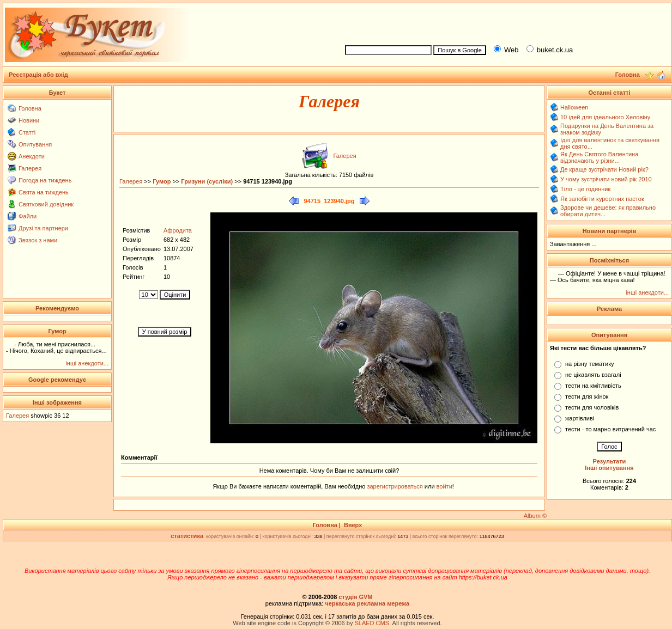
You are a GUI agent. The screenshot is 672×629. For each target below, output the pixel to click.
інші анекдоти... (87, 363)
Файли (28, 216)
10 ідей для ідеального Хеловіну (605, 117)
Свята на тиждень (44, 192)
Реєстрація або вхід (38, 75)
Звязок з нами (38, 240)
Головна (30, 108)
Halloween (574, 107)
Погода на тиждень (45, 180)
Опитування (35, 144)
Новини (29, 120)
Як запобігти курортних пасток (602, 199)
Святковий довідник (46, 204)
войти (444, 486)
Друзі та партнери (43, 228)
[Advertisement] (504, 22)
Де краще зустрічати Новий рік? (604, 169)
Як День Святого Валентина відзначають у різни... (599, 157)
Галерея (30, 168)
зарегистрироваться (395, 486)
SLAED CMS (372, 623)
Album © (535, 516)
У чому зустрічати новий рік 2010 (606, 179)
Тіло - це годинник (585, 189)
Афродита (178, 230)
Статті (27, 132)
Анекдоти (32, 156)
